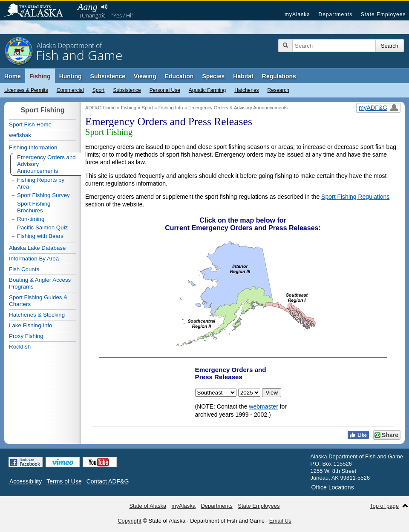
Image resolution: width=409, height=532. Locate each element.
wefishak (20, 135)
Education (179, 76)
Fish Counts (24, 269)
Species (213, 76)
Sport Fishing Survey (43, 195)
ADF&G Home (101, 108)
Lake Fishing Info (31, 325)
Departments (335, 14)
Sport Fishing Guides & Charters (38, 301)
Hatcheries (246, 90)
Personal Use (165, 90)
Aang (87, 7)
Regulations (279, 76)
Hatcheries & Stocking (37, 315)
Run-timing (31, 219)
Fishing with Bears (40, 236)
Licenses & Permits (26, 90)
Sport (99, 90)
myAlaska (297, 14)
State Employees (383, 14)
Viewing (145, 76)
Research (278, 90)
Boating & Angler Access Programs (40, 283)
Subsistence (127, 90)
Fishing (40, 76)
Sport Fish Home (30, 124)
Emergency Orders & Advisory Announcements (238, 108)
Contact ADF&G (108, 481)
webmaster (263, 406)
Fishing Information (33, 147)
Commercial (70, 90)
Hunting (71, 76)
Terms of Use (64, 481)
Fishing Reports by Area (41, 183)
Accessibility (26, 481)
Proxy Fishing (26, 336)
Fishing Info (171, 108)
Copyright (130, 521)
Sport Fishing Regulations (355, 197)
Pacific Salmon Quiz (42, 227)
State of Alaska (38, 11)
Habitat (243, 76)
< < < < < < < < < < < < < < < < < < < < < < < (249, 393)
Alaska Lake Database (37, 248)
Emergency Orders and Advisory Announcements (46, 164)
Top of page (384, 506)
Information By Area (34, 259)
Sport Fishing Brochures (34, 207)
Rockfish (20, 347)
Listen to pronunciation (104, 7)
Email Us (280, 521)
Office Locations (333, 487)
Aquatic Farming (207, 90)
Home (13, 76)
